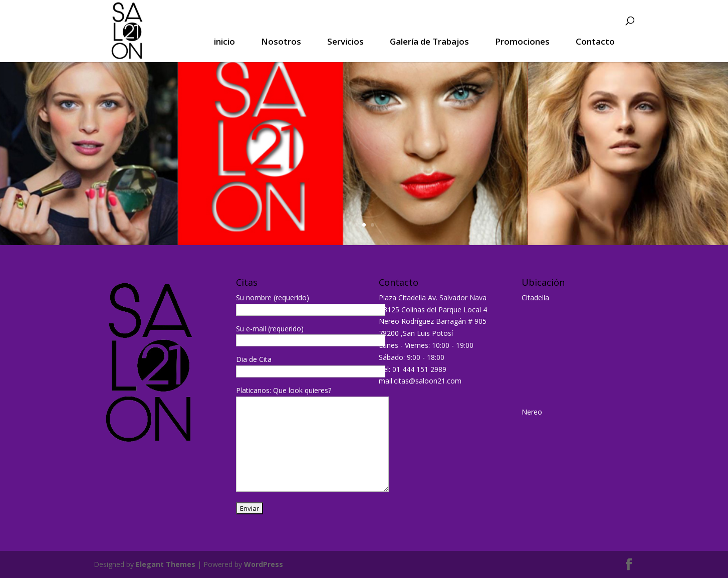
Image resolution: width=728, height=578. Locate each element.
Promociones (522, 42)
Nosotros (281, 42)
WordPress (264, 564)
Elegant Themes (166, 564)
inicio (224, 42)
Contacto (595, 42)
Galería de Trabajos (429, 42)
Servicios (345, 42)
